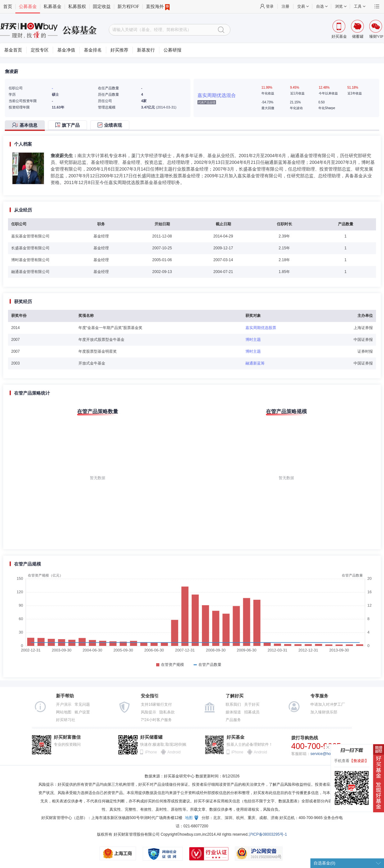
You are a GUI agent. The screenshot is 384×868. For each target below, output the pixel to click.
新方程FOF (128, 7)
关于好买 (252, 704)
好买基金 (236, 737)
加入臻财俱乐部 (324, 712)
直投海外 (158, 7)
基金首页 (13, 50)
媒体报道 (233, 712)
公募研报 (172, 50)
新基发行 (146, 50)
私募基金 (52, 7)
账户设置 (82, 712)
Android (174, 752)
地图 (189, 818)
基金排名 (93, 50)
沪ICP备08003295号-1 (268, 834)
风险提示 (148, 712)
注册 (285, 6)
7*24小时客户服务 (156, 720)
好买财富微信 (67, 737)
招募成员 (252, 712)
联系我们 (233, 704)
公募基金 (28, 7)
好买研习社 (66, 720)
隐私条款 (167, 712)
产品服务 (233, 720)
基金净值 (66, 50)
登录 (270, 6)
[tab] (26, 126)
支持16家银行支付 (156, 704)
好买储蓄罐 (151, 737)
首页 (8, 7)
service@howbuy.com (329, 754)
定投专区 (40, 50)
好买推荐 (119, 50)
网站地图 (64, 712)
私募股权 (77, 7)
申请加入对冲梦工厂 (328, 704)
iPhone (151, 752)
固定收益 (102, 7)
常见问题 (82, 704)
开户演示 (64, 704)
